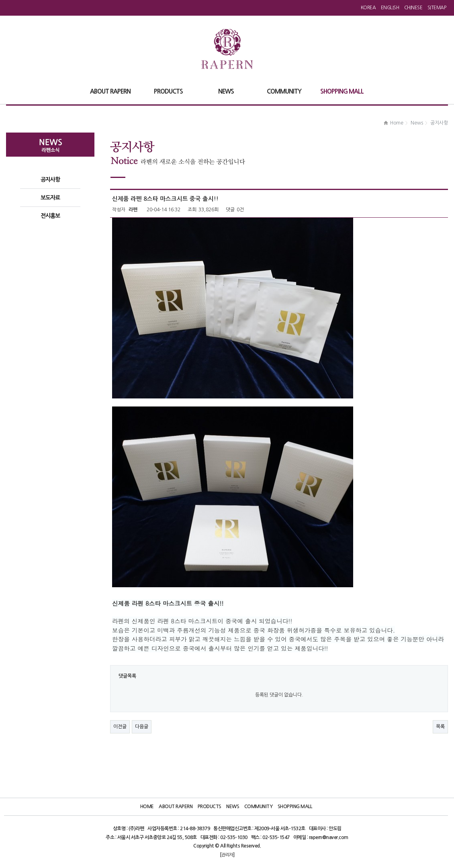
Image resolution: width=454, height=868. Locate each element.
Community (259, 807)
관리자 (227, 855)
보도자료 (50, 198)
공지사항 (50, 180)
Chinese (413, 8)
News (233, 807)
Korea (368, 8)
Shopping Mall (295, 807)
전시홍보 (50, 216)
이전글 (120, 727)
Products (210, 807)
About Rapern (176, 807)
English (390, 8)
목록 (440, 727)
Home (147, 807)
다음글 (142, 727)
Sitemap (437, 8)
